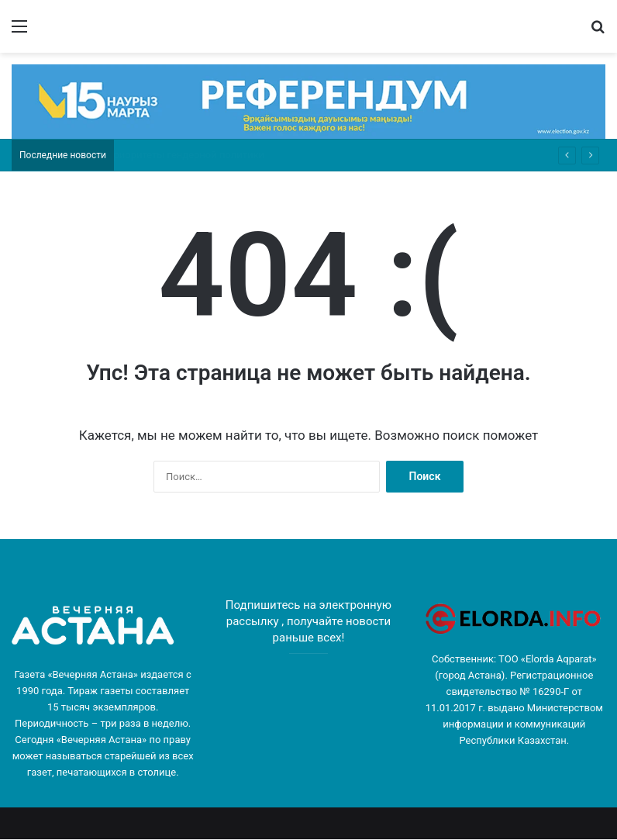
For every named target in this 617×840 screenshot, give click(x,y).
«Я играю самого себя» (160, 155)
